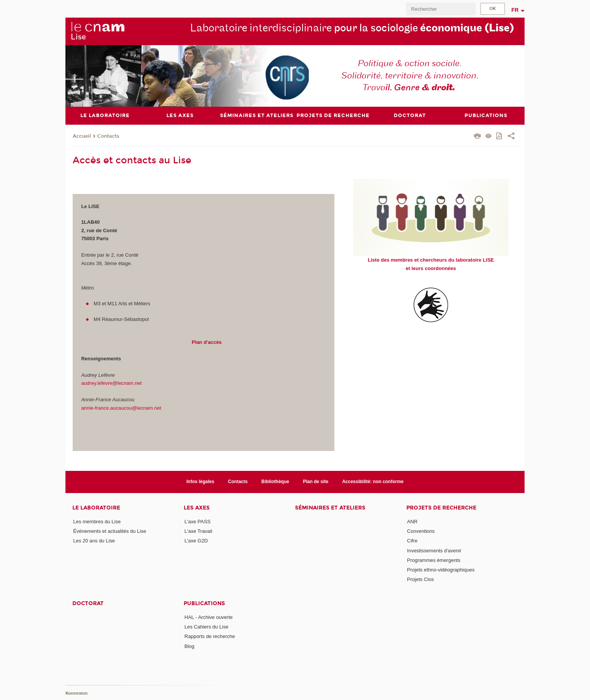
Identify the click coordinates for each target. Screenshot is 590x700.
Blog (189, 646)
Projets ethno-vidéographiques (441, 570)
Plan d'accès (207, 342)
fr (515, 10)
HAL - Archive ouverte (209, 617)
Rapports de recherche (210, 636)
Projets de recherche (441, 508)
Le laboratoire (96, 508)
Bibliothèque (275, 482)
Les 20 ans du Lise (94, 541)
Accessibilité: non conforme (373, 482)
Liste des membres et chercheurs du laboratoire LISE (431, 260)
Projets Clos (420, 579)
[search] (441, 9)
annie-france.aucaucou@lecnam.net (121, 408)
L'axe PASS (197, 522)
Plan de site (316, 482)
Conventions (421, 531)
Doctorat (88, 603)
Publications (204, 603)
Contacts (108, 136)
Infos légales (200, 482)
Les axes (197, 508)
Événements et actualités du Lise (110, 531)
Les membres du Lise (97, 522)
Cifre (412, 541)
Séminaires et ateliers (330, 508)
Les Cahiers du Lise (206, 627)
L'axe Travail (198, 531)
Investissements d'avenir (434, 551)
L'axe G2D (196, 541)
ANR (412, 522)
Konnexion (77, 693)
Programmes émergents (434, 560)
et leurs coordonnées (431, 268)
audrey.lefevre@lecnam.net (111, 383)
